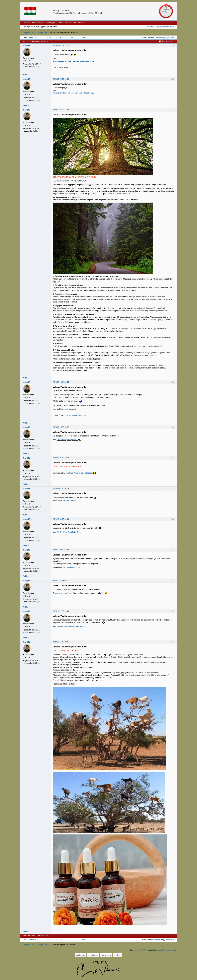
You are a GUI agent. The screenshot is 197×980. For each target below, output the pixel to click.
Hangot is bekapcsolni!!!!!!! (76, 415)
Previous (32, 37)
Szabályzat (51, 23)
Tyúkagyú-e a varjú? (61, 593)
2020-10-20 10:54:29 (61, 550)
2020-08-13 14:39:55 (61, 382)
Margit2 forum (44, 33)
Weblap (26, 75)
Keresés (61, 23)
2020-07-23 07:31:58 (61, 79)
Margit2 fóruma (62, 11)
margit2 (26, 45)
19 (56, 37)
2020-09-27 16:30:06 (61, 489)
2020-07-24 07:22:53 (61, 110)
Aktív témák (150, 27)
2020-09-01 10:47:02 (61, 458)
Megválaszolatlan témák (165, 27)
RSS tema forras (168, 41)
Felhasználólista (38, 23)
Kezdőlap (26, 23)
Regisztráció (71, 23)
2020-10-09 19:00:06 (61, 519)
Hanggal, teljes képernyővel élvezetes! (71, 626)
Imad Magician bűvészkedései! (81, 473)
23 (77, 37)
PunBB (142, 950)
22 (72, 37)
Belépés (81, 23)
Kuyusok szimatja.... (70, 500)
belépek (158, 37)
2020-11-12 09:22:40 (61, 611)
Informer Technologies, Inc (167, 950)
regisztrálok (170, 37)
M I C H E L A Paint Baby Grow (69, 532)
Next (84, 37)
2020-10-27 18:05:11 (61, 581)
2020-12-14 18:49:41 (61, 642)
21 (67, 37)
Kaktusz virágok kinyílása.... (67, 440)
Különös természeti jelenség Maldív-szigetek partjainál (74, 93)
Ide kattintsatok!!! (74, 567)
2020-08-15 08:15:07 (61, 427)
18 (50, 37)
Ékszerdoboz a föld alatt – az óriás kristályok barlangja (74, 61)
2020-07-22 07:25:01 (61, 45)
